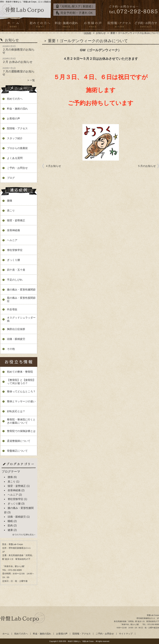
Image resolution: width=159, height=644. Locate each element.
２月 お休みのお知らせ (17, 62)
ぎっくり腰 (13, 260)
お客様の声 (93, 25)
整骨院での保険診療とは (21, 431)
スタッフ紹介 (15, 138)
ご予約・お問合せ (146, 25)
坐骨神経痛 (13, 230)
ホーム (13, 25)
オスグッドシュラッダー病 (21, 319)
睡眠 (10, 521)
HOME (88, 33)
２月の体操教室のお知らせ (18, 51)
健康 (10, 530)
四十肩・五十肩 (16, 270)
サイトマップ (126, 634)
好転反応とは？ (16, 411)
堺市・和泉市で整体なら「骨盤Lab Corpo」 (79, 641)
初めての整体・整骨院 (20, 372)
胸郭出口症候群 (16, 329)
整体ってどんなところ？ (21, 392)
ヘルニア (12, 240)
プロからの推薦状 (17, 148)
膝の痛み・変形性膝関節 (21, 290)
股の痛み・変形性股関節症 (21, 299)
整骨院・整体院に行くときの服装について (21, 421)
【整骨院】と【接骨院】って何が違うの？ (21, 382)
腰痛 (10, 201)
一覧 (32, 80)
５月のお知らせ (147, 166)
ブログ (11, 178)
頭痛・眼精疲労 (16, 339)
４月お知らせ (53, 166)
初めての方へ (40, 25)
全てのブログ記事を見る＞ (24, 535)
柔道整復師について (19, 441)
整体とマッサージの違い (21, 401)
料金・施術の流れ (66, 25)
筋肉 (10, 525)
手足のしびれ (15, 280)
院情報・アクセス (119, 25)
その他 (11, 349)
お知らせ (101, 33)
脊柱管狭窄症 (15, 250)
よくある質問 (15, 158)
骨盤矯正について (17, 451)
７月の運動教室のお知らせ (18, 73)
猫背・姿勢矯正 (16, 220)
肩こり (11, 211)
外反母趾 (12, 309)
